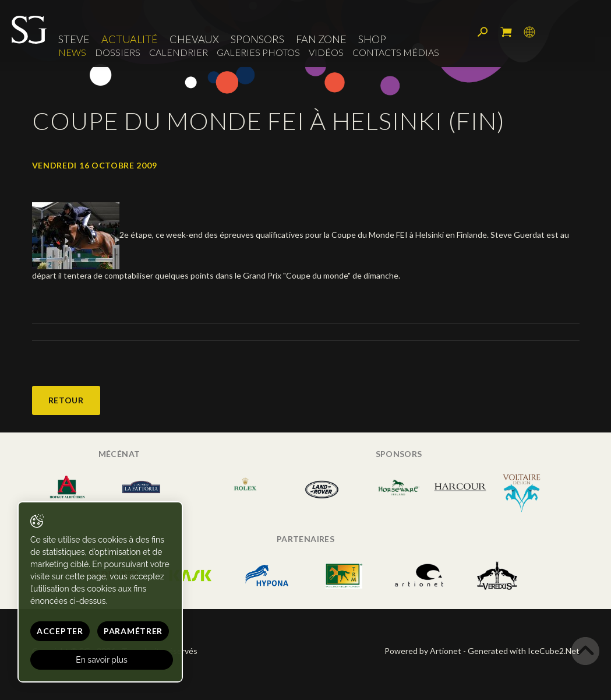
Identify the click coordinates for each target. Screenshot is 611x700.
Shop (372, 39)
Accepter (60, 631)
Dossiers (118, 52)
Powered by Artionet (423, 651)
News (72, 52)
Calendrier (179, 52)
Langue (529, 32)
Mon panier (506, 32)
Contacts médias (396, 52)
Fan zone (321, 39)
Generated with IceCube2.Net (524, 651)
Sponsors (257, 39)
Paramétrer (133, 631)
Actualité (130, 39)
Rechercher (483, 32)
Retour (66, 400)
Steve (74, 39)
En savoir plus (102, 660)
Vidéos (326, 52)
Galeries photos (258, 52)
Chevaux (194, 39)
